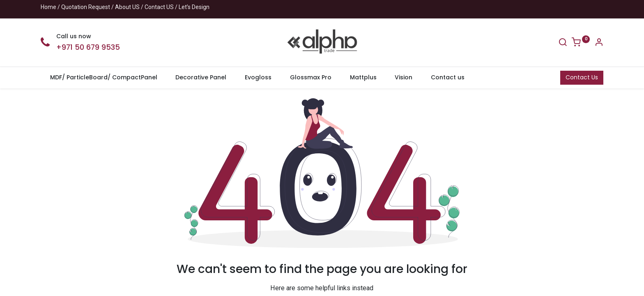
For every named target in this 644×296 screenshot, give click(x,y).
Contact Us (582, 77)
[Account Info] (599, 43)
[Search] (563, 43)
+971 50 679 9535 (88, 47)
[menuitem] (103, 78)
